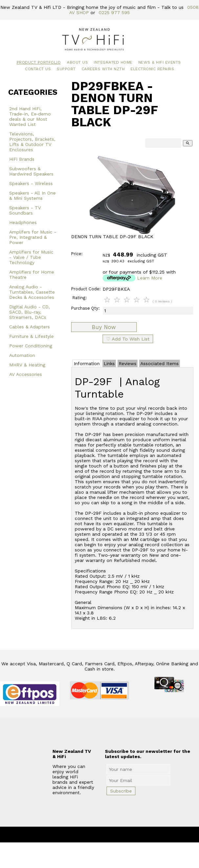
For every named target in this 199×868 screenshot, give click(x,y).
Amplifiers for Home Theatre (32, 275)
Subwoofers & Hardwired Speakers (31, 171)
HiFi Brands (22, 159)
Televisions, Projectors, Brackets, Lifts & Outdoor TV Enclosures (32, 142)
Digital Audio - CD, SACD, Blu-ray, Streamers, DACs (30, 312)
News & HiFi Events (160, 62)
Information (87, 363)
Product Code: (86, 289)
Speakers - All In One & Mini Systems (32, 196)
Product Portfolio (39, 62)
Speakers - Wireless (31, 183)
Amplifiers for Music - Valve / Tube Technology (31, 257)
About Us (77, 62)
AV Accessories (26, 374)
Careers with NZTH (103, 69)
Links (109, 363)
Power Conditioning (31, 346)
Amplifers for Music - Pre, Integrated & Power (33, 237)
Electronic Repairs (152, 69)
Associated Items (159, 363)
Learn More (150, 278)
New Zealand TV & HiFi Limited (117, 835)
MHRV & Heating (27, 365)
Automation (22, 355)
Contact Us (38, 69)
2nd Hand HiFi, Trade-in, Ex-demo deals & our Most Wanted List (30, 116)
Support (66, 69)
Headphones (23, 222)
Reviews (128, 363)
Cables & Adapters (30, 327)
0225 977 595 (114, 12)
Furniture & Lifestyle (31, 336)
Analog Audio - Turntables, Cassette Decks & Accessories (32, 292)
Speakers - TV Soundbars (25, 210)
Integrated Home (113, 62)
